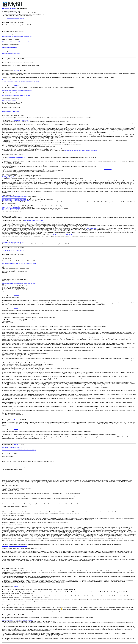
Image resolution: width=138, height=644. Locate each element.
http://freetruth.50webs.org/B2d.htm (22, 120)
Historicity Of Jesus (9, 9)
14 (22, 18)
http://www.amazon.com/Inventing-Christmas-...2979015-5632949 (19, 263)
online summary (108, 169)
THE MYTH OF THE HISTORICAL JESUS (13, 250)
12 (19, 18)
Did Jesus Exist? (7, 80)
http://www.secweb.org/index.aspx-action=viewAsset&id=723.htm (80, 151)
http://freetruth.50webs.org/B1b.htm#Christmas (65, 235)
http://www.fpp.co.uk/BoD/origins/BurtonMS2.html (15, 546)
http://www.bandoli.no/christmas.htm (34, 220)
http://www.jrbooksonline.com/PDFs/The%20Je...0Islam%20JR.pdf (19, 450)
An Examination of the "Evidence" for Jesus (13, 243)
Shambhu (17, 71)
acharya (16, 429)
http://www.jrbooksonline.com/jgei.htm (12, 447)
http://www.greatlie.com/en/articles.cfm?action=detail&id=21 (17, 620)
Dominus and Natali (91, 228)
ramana (16, 308)
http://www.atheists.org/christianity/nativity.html (14, 197)
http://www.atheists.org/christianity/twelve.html (14, 199)
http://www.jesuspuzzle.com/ (10, 47)
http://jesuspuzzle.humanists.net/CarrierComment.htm (16, 42)
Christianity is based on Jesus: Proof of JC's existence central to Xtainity (21, 81)
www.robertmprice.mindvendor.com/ (11, 111)
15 (23, 18)
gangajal (16, 85)
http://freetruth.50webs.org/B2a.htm (11, 207)
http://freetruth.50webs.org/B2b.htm (11, 208)
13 (20, 18)
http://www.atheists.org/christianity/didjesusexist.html (16, 201)
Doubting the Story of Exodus (10, 177)
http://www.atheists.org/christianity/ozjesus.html (14, 198)
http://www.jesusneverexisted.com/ (11, 54)
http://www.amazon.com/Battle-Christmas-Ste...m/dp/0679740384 (19, 283)
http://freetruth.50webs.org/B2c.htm (11, 210)
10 (15, 18)
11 (17, 18)
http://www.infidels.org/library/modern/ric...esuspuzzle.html (17, 37)
